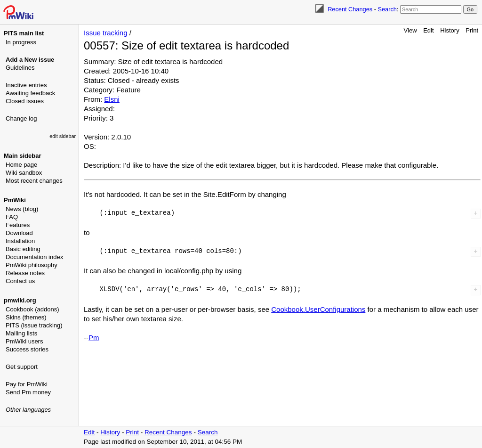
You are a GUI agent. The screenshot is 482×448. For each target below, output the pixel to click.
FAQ (12, 217)
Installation (20, 241)
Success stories (27, 349)
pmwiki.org (20, 300)
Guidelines (20, 68)
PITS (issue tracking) (34, 325)
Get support (22, 367)
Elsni (112, 99)
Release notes (25, 273)
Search (387, 9)
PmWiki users (24, 341)
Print (472, 30)
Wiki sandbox (24, 173)
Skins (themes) (26, 317)
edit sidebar (63, 136)
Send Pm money (28, 392)
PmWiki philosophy (32, 265)
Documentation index (34, 257)
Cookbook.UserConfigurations (318, 309)
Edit (428, 30)
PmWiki (15, 200)
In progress (21, 42)
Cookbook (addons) (32, 309)
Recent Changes (350, 9)
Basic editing (23, 249)
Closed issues (25, 101)
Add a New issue (30, 60)
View (410, 30)
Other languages (28, 410)
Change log (21, 118)
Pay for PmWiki (27, 384)
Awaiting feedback (30, 93)
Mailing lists (21, 333)
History (450, 30)
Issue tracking (106, 33)
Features (18, 225)
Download (19, 233)
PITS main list (24, 33)
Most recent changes (34, 181)
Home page (21, 165)
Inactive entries (26, 85)
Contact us (20, 281)
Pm (94, 338)
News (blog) (22, 209)
